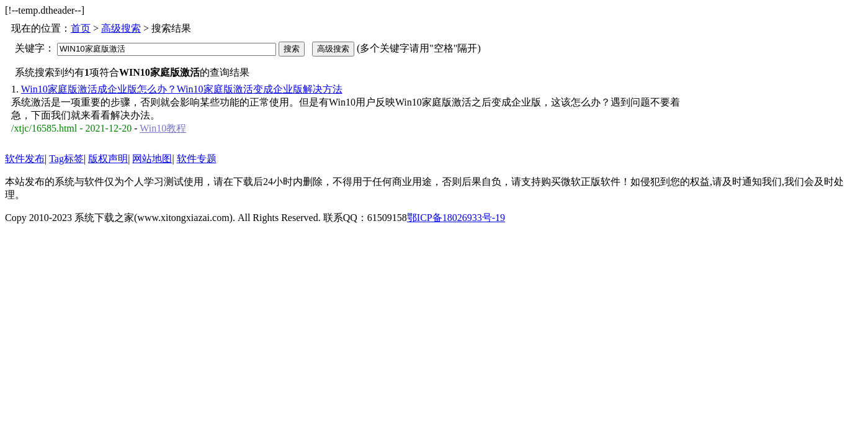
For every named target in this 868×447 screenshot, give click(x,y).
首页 (81, 28)
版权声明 (108, 159)
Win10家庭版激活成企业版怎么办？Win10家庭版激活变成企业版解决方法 (182, 89)
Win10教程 (163, 128)
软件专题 (197, 159)
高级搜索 (121, 28)
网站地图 (152, 159)
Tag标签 (66, 159)
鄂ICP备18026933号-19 (456, 218)
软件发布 (25, 159)
